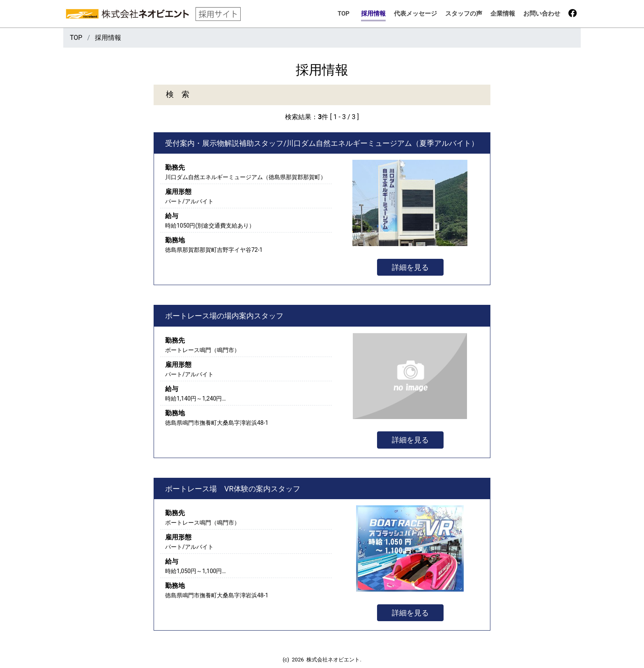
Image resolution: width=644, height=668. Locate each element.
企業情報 (503, 14)
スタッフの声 (464, 14)
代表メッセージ (415, 14)
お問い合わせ (542, 14)
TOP (344, 14)
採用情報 (373, 14)
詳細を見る (410, 267)
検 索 (178, 94)
